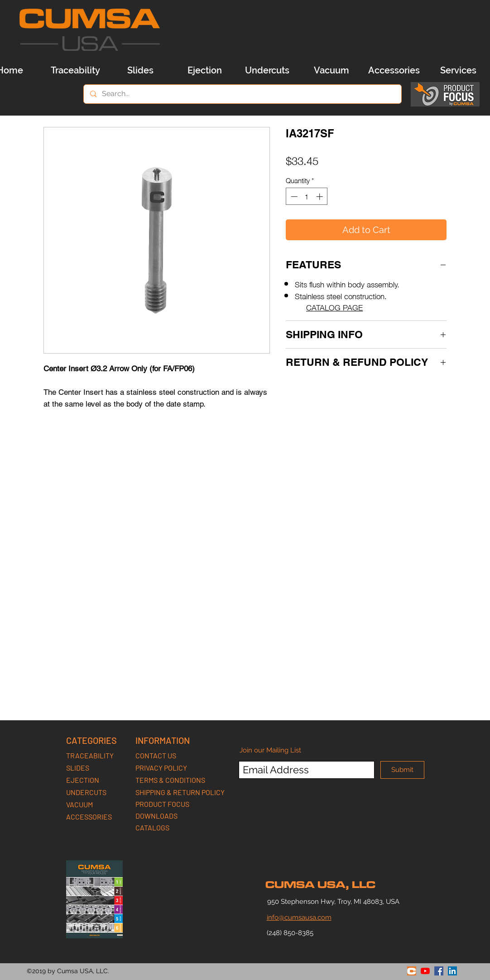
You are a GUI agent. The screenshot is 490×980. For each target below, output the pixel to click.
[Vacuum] (331, 70)
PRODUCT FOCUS (162, 804)
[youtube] (425, 971)
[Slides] (140, 70)
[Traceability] (75, 70)
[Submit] (402, 770)
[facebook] (439, 971)
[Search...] (242, 94)
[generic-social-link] (412, 971)
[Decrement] (293, 196)
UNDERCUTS (86, 792)
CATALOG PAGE (334, 307)
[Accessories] (394, 70)
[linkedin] (452, 971)
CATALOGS (152, 827)
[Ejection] (205, 70)
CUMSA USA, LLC (320, 885)
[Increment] (320, 196)
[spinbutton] (307, 196)
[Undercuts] (267, 70)
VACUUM (79, 804)
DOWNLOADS (156, 816)
